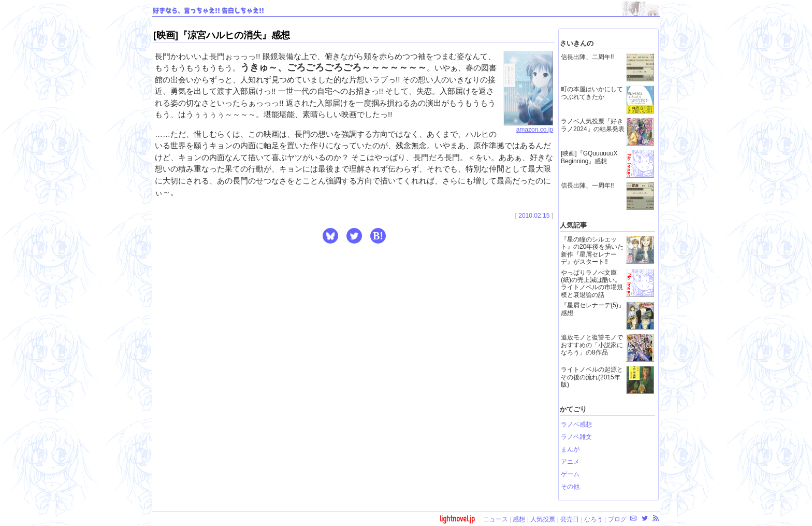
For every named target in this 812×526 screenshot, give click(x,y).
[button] (330, 236)
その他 (570, 487)
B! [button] (378, 236)
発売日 (570, 519)
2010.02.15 (534, 216)
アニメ (570, 462)
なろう (593, 519)
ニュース (496, 519)
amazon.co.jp (528, 126)
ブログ (617, 519)
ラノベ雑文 (576, 437)
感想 (519, 519)
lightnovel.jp (457, 518)
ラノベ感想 (576, 424)
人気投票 (543, 519)
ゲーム (570, 474)
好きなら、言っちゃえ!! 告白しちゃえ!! (208, 11)
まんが (570, 449)
